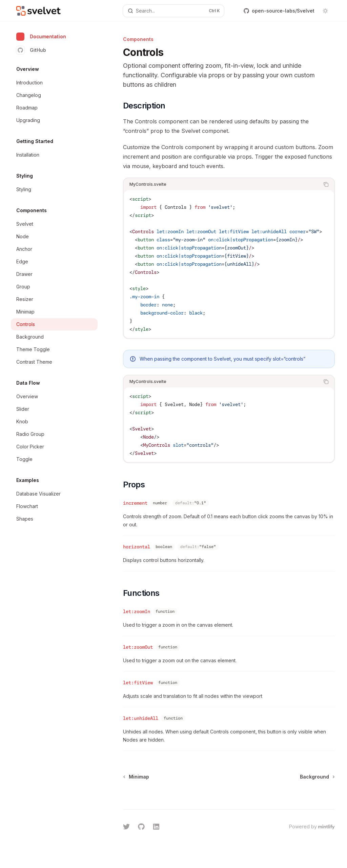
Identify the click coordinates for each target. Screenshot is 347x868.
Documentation (41, 37)
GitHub (31, 50)
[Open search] (174, 11)
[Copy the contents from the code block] (326, 184)
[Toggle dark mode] (325, 11)
